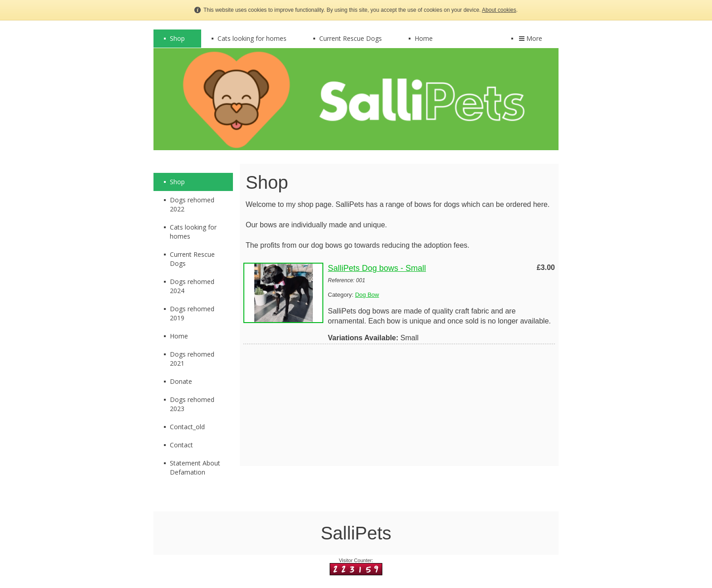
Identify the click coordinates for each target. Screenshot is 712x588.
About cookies (499, 10)
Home (424, 38)
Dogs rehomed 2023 (192, 404)
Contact (181, 445)
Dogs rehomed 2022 (192, 204)
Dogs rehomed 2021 (192, 359)
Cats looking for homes (252, 38)
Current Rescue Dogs (351, 38)
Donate (181, 381)
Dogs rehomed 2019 (192, 313)
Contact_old (187, 427)
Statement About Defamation (195, 468)
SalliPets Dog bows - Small (377, 268)
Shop (177, 38)
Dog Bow (367, 295)
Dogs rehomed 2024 (192, 286)
